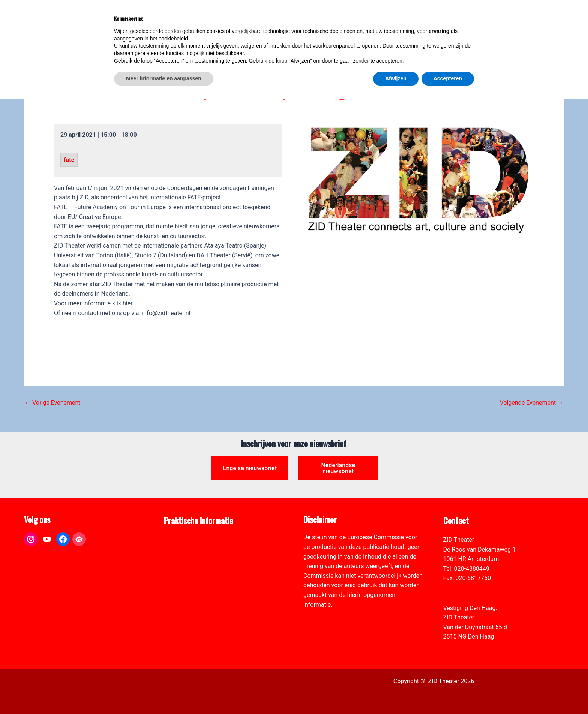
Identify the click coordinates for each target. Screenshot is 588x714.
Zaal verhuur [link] (180, 559)
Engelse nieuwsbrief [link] (250, 468)
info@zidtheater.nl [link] (467, 588)
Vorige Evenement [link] (53, 403)
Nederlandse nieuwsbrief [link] (338, 468)
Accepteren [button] (448, 693)
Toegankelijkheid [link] (186, 578)
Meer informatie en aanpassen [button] (164, 693)
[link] (578, 47)
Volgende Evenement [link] (531, 403)
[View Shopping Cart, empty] (444, 22)
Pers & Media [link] (181, 550)
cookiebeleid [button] (173, 654)
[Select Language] (488, 17)
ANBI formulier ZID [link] (189, 540)
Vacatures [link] (177, 569)
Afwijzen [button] (396, 693)
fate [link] (69, 160)
